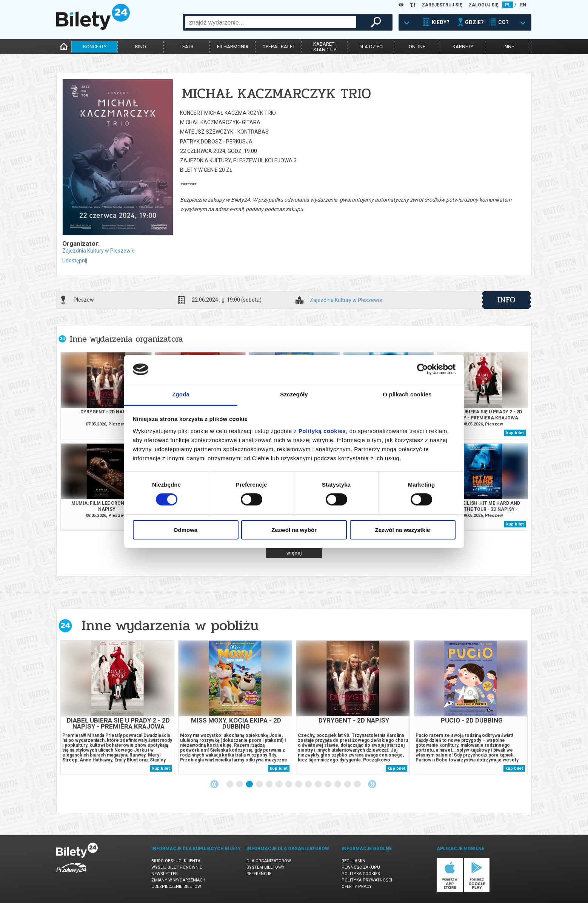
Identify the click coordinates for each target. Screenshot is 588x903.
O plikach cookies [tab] (407, 394)
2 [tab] (240, 784)
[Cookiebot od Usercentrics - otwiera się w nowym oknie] (423, 369)
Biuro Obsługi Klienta (176, 861)
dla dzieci (371, 47)
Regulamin (353, 861)
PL (508, 5)
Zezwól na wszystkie (403, 530)
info (506, 300)
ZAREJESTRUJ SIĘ (442, 5)
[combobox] (271, 22)
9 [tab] (309, 784)
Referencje (259, 874)
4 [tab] (260, 784)
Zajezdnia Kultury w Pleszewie (99, 251)
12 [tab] (338, 784)
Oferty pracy (357, 887)
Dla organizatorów (269, 861)
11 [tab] (328, 784)
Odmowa (185, 530)
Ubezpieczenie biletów (176, 887)
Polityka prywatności (367, 880)
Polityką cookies (322, 431)
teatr (187, 47)
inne (509, 47)
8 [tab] (299, 784)
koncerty (95, 47)
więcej (294, 553)
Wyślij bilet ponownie (177, 867)
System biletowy (266, 867)
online (417, 47)
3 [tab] (250, 784)
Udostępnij (75, 260)
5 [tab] (269, 784)
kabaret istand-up (325, 47)
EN (523, 5)
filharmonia (233, 47)
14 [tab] (358, 784)
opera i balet (279, 47)
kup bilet (515, 433)
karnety (463, 47)
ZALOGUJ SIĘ (484, 5)
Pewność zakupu (361, 867)
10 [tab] (319, 784)
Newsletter (165, 874)
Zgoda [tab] (181, 394)
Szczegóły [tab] (294, 394)
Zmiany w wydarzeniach (178, 880)
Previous (214, 784)
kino (141, 47)
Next (372, 784)
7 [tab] (289, 784)
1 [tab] (230, 784)
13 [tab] (348, 784)
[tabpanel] (117, 708)
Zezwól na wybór (294, 530)
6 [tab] (279, 784)
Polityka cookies (361, 874)
